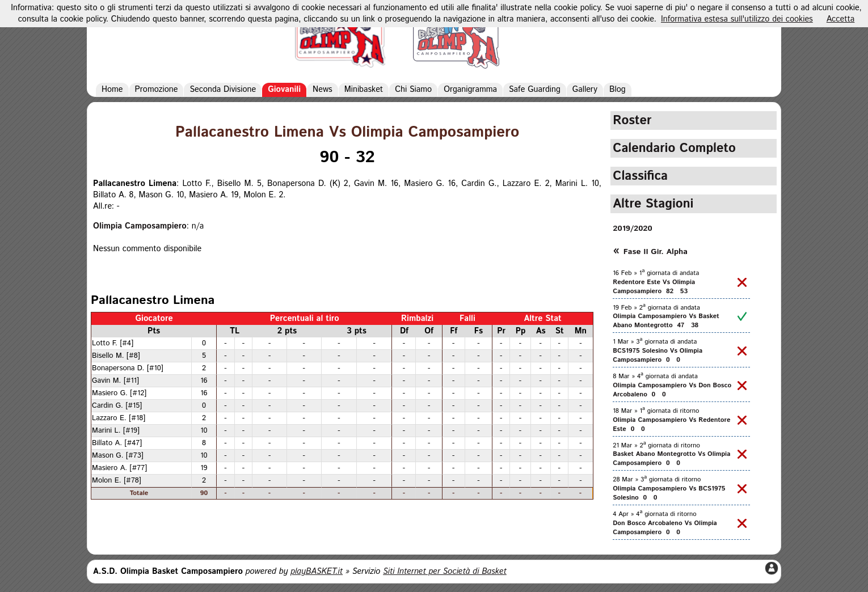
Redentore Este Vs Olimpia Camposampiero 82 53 (654, 287)
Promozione (157, 90)
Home (112, 90)
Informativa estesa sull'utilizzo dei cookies (737, 19)
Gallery (585, 90)
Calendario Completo (674, 148)
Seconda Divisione (223, 90)
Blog (618, 90)
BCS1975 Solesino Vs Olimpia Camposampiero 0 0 (658, 356)
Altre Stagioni (653, 204)
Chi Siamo (413, 90)
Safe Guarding (535, 90)
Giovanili (284, 90)
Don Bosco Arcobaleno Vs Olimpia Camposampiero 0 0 (665, 528)
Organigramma (470, 90)
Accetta (841, 19)
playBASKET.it (317, 572)
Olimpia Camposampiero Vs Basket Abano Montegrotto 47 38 (666, 321)
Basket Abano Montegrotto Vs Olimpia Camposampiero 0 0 (671, 459)
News (323, 90)
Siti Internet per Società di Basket (445, 572)
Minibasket (364, 90)
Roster (632, 120)
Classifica (640, 176)
